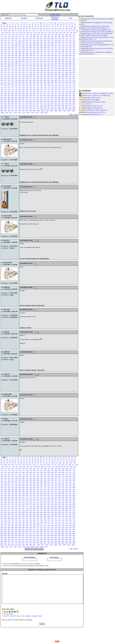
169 (70, 34)
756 (67, 88)
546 (67, 69)
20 (55, 23)
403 (5, 57)
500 (52, 65)
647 (52, 78)
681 (23, 82)
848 (20, 97)
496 (38, 65)
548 (74, 69)
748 (38, 88)
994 (16, 111)
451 (27, 61)
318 (2, 50)
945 (67, 105)
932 (20, 105)
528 (2, 69)
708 (45, 84)
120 (48, 31)
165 (56, 34)
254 (74, 42)
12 (32, 23)
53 (72, 25)
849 (23, 97)
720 (13, 86)
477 (45, 63)
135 (24, 32)
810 (34, 94)
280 (16, 46)
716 (74, 84)
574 (16, 73)
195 (13, 38)
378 (67, 53)
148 (71, 32)
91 (27, 29)
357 (67, 52)
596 (20, 74)
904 (70, 101)
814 (49, 94)
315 (67, 48)
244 (38, 42)
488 (9, 65)
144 (57, 32)
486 (2, 65)
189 (67, 36)
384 (13, 55)
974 (20, 109)
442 (70, 59)
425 (9, 59)
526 (70, 67)
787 (27, 92)
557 (31, 71)
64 (27, 27)
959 (41, 107)
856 (49, 97)
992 (9, 111)
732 (56, 86)
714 (67, 84)
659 (20, 80)
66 (32, 27)
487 (5, 65)
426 (13, 59)
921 (56, 103)
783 (13, 92)
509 (9, 67)
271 (59, 44)
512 (20, 67)
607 (59, 74)
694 (70, 82)
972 (13, 109)
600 (34, 74)
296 (74, 46)
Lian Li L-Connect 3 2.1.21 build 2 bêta (99, 96)
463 (70, 61)
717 (2, 86)
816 (56, 94)
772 (49, 90)
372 (45, 53)
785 (20, 92)
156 (23, 34)
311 (52, 48)
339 (2, 52)
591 (2, 74)
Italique (28, 616)
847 (16, 97)
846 (13, 97)
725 (31, 86)
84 (7, 29)
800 (74, 92)
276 (2, 46)
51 (66, 25)
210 (67, 38)
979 (38, 109)
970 (5, 109)
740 (9, 88)
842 (74, 95)
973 (16, 109)
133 (17, 32)
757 (70, 88)
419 (63, 57)
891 (23, 101)
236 (9, 42)
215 (9, 40)
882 (67, 99)
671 (63, 80)
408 (23, 57)
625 (49, 76)
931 (16, 105)
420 (67, 57)
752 (52, 88)
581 (41, 73)
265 (38, 44)
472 (27, 63)
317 (74, 48)
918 (45, 103)
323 (20, 50)
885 (2, 101)
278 (9, 46)
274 (70, 44)
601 (38, 74)
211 (70, 38)
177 (23, 36)
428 (20, 59)
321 (13, 50)
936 (34, 105)
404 (9, 57)
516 (34, 67)
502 (59, 65)
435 (45, 59)
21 (58, 23)
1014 (24, 113)
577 (27, 73)
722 (20, 86)
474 (34, 63)
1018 (41, 113)
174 (13, 36)
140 (42, 32)
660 (23, 80)
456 (45, 61)
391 (38, 55)
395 (52, 55)
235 (5, 42)
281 (20, 46)
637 (16, 78)
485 (74, 63)
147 (68, 32)
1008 (73, 111)
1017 (37, 113)
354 (56, 52)
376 (59, 53)
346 (27, 52)
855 (45, 97)
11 (30, 23)
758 (74, 88)
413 (41, 57)
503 (63, 65)
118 (41, 31)
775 (59, 90)
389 (31, 55)
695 (74, 82)
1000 (38, 111)
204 (45, 38)
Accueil (52, 15)
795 (56, 92)
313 (59, 48)
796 (59, 92)
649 (59, 78)
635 (9, 78)
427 (16, 59)
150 (2, 34)
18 (49, 23)
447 (13, 61)
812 (41, 94)
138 (35, 32)
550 (5, 71)
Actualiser (24, 18)
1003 (51, 111)
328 (38, 50)
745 (27, 88)
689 (52, 82)
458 (52, 61)
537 (34, 69)
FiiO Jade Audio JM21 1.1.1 (95, 114)
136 (28, 32)
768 (34, 90)
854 (41, 97)
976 (27, 109)
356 (63, 52)
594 (13, 74)
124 (62, 31)
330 (45, 50)
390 (34, 55)
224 (41, 40)
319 (5, 50)
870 (23, 99)
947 (74, 105)
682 (27, 82)
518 (41, 67)
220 (27, 40)
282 (23, 46)
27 (75, 23)
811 (38, 94)
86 (13, 29)
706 (38, 84)
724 (27, 86)
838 (59, 95)
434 (41, 59)
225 (45, 40)
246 (45, 42)
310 (49, 48)
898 (49, 101)
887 (9, 101)
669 (56, 80)
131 (10, 32)
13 (35, 23)
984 (56, 109)
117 (37, 31)
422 (74, 57)
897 (45, 101)
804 (13, 94)
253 (70, 42)
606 (56, 74)
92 (30, 29)
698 (9, 84)
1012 (15, 113)
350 (41, 52)
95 (38, 29)
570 (2, 73)
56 (4, 27)
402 (2, 57)
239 (20, 42)
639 (23, 78)
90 (24, 29)
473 (31, 63)
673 (70, 80)
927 (2, 105)
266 (41, 44)
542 (52, 69)
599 (31, 74)
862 (70, 97)
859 (59, 97)
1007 (69, 111)
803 (9, 94)
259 (16, 44)
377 (63, 53)
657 (13, 80)
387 (23, 55)
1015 (28, 113)
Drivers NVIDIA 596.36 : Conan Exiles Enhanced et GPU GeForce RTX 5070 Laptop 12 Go (94, 27)
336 (67, 50)
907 (5, 103)
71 (47, 27)
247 (49, 42)
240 (23, 42)
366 (23, 53)
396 (56, 55)
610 (70, 74)
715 (70, 84)
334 (59, 50)
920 (52, 103)
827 (20, 95)
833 (41, 95)
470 (20, 63)
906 (2, 103)
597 (23, 74)
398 (63, 55)
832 (38, 95)
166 (59, 34)
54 (75, 25)
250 (59, 42)
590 (74, 73)
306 (34, 48)
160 (38, 34)
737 (74, 86)
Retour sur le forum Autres (34, 549)
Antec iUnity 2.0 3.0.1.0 (94, 98)
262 (27, 44)
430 (27, 59)
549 (2, 71)
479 (52, 63)
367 (27, 53)
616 (16, 76)
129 (3, 32)
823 (5, 95)
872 (31, 99)
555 (23, 71)
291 (56, 46)
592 (5, 74)
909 (13, 103)
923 (63, 103)
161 (41, 34)
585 (56, 73)
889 (16, 101)
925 (70, 103)
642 (34, 78)
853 (38, 97)
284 (31, 46)
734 (63, 86)
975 (23, 109)
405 (13, 57)
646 (49, 78)
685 (38, 82)
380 (74, 53)
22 (61, 23)
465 (2, 63)
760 (5, 90)
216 (13, 40)
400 (70, 55)
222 (34, 40)
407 (20, 57)
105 (71, 29)
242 (31, 42)
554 (20, 71)
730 (49, 86)
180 (34, 36)
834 (45, 95)
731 (52, 86)
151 (5, 34)
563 (52, 71)
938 (41, 105)
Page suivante (74, 115)
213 (2, 40)
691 (59, 82)
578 (31, 73)
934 (27, 105)
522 (56, 67)
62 (21, 27)
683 (31, 82)
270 (56, 44)
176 (20, 36)
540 (45, 69)
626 (52, 76)
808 (27, 94)
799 (70, 92)
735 (67, 86)
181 (38, 36)
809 (31, 94)
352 (49, 52)
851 (31, 97)
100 (53, 29)
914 (31, 103)
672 (67, 80)
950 (9, 107)
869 (20, 99)
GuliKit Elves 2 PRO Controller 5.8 (97, 110)
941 (52, 105)
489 (13, 65)
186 (56, 36)
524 (63, 67)
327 (34, 50)
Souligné (35, 616)
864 (2, 99)
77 (64, 27)
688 (49, 82)
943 (59, 105)
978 (34, 109)
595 (16, 74)
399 (67, 55)
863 (74, 97)
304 (27, 48)
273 (67, 44)
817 (59, 94)
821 (74, 94)
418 (59, 57)
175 (16, 36)
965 (63, 107)
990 (2, 111)
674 (74, 80)
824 (9, 95)
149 (75, 32)
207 (56, 38)
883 (70, 99)
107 (2, 31)
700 (16, 84)
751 (49, 88)
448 (16, 61)
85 (10, 29)
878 (52, 99)
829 (27, 95)
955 (27, 107)
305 (31, 48)
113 (23, 31)
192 (2, 38)
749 (41, 88)
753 (56, 88)
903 (67, 101)
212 (74, 38)
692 (63, 82)
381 (2, 55)
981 (45, 109)
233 (74, 40)
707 (41, 84)
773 (52, 90)
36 (24, 25)
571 (5, 73)
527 (74, 67)
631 (70, 76)
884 (74, 99)
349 (38, 52)
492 (23, 65)
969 (2, 109)
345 (23, 52)
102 (60, 29)
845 (9, 97)
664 (38, 80)
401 (74, 55)
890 (20, 101)
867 (13, 99)
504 (67, 65)
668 (52, 80)
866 (9, 99)
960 (45, 107)
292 (59, 46)
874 (38, 99)
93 (32, 29)
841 (70, 95)
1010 (7, 113)
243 (34, 42)
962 (52, 107)
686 (41, 82)
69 (41, 27)
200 (31, 38)
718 (5, 86)
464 (74, 61)
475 (38, 63)
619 (27, 76)
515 (31, 67)
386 (20, 55)
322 (16, 50)
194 (9, 38)
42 (41, 25)
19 (52, 23)
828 (23, 95)
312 (56, 48)
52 (69, 25)
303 (23, 48)
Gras (23, 616)
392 (41, 55)
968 (74, 107)
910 (16, 103)
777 (67, 90)
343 (16, 52)
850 (27, 97)
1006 (64, 111)
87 (15, 29)
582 (45, 73)
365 (20, 53)
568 (70, 71)
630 (67, 76)
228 (56, 40)
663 (34, 80)
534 (23, 69)
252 (67, 42)
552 (13, 71)
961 (49, 107)
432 (34, 59)
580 (38, 73)
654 (2, 80)
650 (63, 78)
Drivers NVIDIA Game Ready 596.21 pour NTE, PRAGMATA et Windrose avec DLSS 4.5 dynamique (96, 31)
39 (32, 25)
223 (38, 40)
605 (52, 74)
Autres (58, 15)
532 (16, 69)
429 (23, 59)
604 (49, 74)
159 (34, 34)
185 (52, 36)
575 (20, 73)
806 (20, 94)
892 (27, 101)
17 (46, 23)
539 (41, 69)
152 (9, 34)
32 (13, 25)
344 (20, 52)
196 (16, 38)
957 (34, 107)
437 (52, 59)
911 (20, 103)
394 (49, 55)
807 (23, 94)
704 (31, 84)
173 (9, 36)
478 (49, 63)
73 (52, 27)
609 (67, 74)
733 (59, 86)
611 (74, 74)
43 (44, 25)
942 (56, 105)
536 (31, 69)
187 (59, 36)
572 (9, 73)
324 (23, 50)
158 (31, 34)
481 (59, 63)
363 (13, 53)
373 (49, 53)
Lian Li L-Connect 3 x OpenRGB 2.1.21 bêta (100, 93)
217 (16, 40)
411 (34, 57)
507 (2, 67)
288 (45, 46)
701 (20, 84)
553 (16, 71)
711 (56, 84)
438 (56, 59)
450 (23, 61)
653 (74, 78)
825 (13, 95)
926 (74, 103)
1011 (11, 113)
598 (27, 74)
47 (55, 25)
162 (45, 34)
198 (23, 38)
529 (5, 69)
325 (27, 50)
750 (45, 88)
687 (45, 82)
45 (49, 25)
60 (15, 27)
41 (38, 25)
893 (31, 101)
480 (56, 63)
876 (45, 99)
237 (13, 42)
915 (34, 103)
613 (5, 76)
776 (63, 90)
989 (74, 109)
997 (27, 111)
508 (5, 67)
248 (52, 42)
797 (63, 92)
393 (45, 55)
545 (63, 69)
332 (52, 50)
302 (20, 48)
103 (63, 29)
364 (16, 53)
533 (20, 69)
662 (31, 80)
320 (9, 50)
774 (56, 90)
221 (31, 40)
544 (59, 69)
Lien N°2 (13, 616)
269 (52, 44)
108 (5, 31)
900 (56, 101)
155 (20, 34)
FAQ (70, 18)
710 (52, 84)
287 (41, 46)
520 (49, 67)
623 (41, 76)
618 (23, 76)
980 (41, 109)
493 (27, 65)
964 (59, 107)
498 (45, 65)
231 (67, 40)
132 (14, 32)
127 (73, 31)
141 (46, 32)
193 (5, 38)
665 (41, 80)
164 (52, 34)
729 (45, 86)
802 (5, 94)
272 (63, 44)
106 (74, 29)
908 (9, 103)
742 (16, 88)
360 (2, 53)
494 (31, 65)
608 (63, 74)
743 (20, 88)
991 (5, 111)
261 (23, 44)
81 (75, 27)
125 (66, 31)
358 (70, 52)
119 (44, 31)
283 (27, 46)
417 (56, 57)
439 (59, 59)
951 (13, 107)
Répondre (8, 18)
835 (49, 95)
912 (23, 103)
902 (63, 101)
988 (70, 109)
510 (13, 67)
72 (49, 27)
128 (77, 31)
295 (70, 46)
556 (27, 71)
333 (56, 50)
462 (67, 61)
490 (16, 65)
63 (24, 27)
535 (27, 69)
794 (52, 92)
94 (35, 29)
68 (38, 27)
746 (31, 88)
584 (52, 73)
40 (35, 25)
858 (56, 97)
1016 (33, 113)
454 (38, 61)
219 (23, 40)
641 (31, 78)
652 (70, 78)
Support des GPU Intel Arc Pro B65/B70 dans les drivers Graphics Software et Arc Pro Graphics (96, 35)
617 (20, 76)
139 (39, 32)
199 (27, 38)
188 (63, 36)
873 (34, 99)
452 (31, 61)
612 (2, 76)
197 (20, 38)
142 (49, 32)
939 (45, 105)
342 (13, 52)
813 (45, 94)
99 (49, 29)
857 (52, 97)
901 (59, 101)
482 (63, 63)
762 (13, 90)
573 (13, 73)
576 (23, 73)
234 (2, 42)
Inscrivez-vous (8, 566)
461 (63, 61)
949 (5, 107)
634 (5, 78)
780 (2, 92)
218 (20, 40)
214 (5, 40)
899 (52, 101)
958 (38, 107)
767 (31, 90)
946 (70, 105)
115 (30, 31)
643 (38, 78)
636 (13, 78)
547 (70, 69)
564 (56, 71)
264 (34, 44)
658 (16, 80)
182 (41, 36)
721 (16, 86)
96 (41, 29)
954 (23, 107)
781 (5, 92)
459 (56, 61)
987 (67, 109)
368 (31, 53)
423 (2, 59)
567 (67, 71)
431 (31, 59)
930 (13, 105)
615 (13, 76)
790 (38, 92)
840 (67, 95)
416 (52, 57)
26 (72, 23)
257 (9, 44)
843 (2, 97)
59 (13, 27)
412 (38, 57)
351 (45, 52)
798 (67, 92)
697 (5, 84)
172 (5, 36)
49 (61, 25)
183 (45, 36)
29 (4, 25)
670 (59, 80)
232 (70, 40)
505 (70, 65)
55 (1, 27)
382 (5, 55)
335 (63, 50)
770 (41, 90)
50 (64, 25)
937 (38, 105)
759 (2, 90)
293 (63, 46)
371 (41, 53)
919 (49, 103)
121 (52, 31)
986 (63, 109)
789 (34, 92)
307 (38, 48)
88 (18, 29)
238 (16, 42)
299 (9, 48)
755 (63, 88)
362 (9, 53)
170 (74, 34)
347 (31, 52)
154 (16, 34)
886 (5, 101)
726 (34, 86)
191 (74, 36)
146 (64, 32)
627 (56, 76)
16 (44, 23)
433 (38, 59)
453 (34, 61)
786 (23, 92)
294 (67, 46)
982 (49, 109)
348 (34, 52)
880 (59, 99)
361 (5, 53)
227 (52, 40)
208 (59, 38)
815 (52, 94)
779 (74, 90)
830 (31, 95)
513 (23, 67)
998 (31, 111)
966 (67, 107)
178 (27, 36)
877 (49, 99)
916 (38, 103)
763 (16, 90)
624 (45, 76)
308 (41, 48)
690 (56, 82)
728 (41, 86)
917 (41, 103)
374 (52, 53)
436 (49, 59)
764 (20, 90)
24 (66, 23)
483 (67, 63)
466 (5, 63)
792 (45, 92)
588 (67, 73)
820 (70, 94)
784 (16, 92)
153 (13, 34)
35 (21, 25)
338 (74, 50)
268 (49, 44)
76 (61, 27)
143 (53, 32)
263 (31, 44)
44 (47, 25)
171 (2, 36)
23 (63, 23)
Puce (19, 616)
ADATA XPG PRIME (93, 100)
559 (38, 71)
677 (9, 82)
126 (70, 31)
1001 (42, 111)
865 (5, 99)
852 (34, 97)
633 (2, 78)
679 (16, 82)
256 (5, 44)
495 (34, 65)
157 (27, 34)
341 (9, 52)
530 (9, 69)
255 (2, 44)
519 (45, 67)
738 (2, 88)
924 (67, 103)
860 (63, 97)
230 (63, 40)
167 (63, 34)
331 (49, 50)
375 (56, 53)
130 (6, 32)
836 (52, 95)
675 (2, 82)
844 (5, 97)
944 (63, 105)
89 (21, 29)
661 (27, 80)
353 (52, 52)
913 (27, 103)
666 (45, 80)
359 (74, 52)
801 (2, 94)
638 (20, 78)
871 (27, 99)
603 (45, 74)
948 (2, 107)
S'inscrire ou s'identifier (55, 18)
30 (7, 25)
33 (15, 25)
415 (49, 57)
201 (34, 38)
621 (34, 76)
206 (52, 38)
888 (13, 101)
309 (45, 48)
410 (31, 57)
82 (1, 29)
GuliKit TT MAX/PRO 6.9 (95, 108)
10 (27, 23)
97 (44, 29)
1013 (20, 113)
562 (49, 71)
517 (38, 67)
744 (23, 88)
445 (5, 61)
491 (20, 65)
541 (49, 69)
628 (59, 76)
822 (2, 95)
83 (4, 29)
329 (41, 50)
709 (49, 84)
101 (56, 29)
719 (9, 86)
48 (58, 25)
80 (72, 27)
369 (34, 53)
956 (31, 107)
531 (13, 69)
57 (7, 27)
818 (63, 94)
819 (67, 94)
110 (13, 31)
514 (27, 67)
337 (70, 50)
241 (27, 42)
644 (41, 78)
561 (45, 71)
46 (52, 25)
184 (49, 36)
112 (20, 31)
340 (5, 52)
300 (13, 48)
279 (13, 46)
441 (67, 59)
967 (70, 107)
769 (38, 90)
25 (69, 23)
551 (9, 71)
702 (23, 84)
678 (13, 82)
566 (63, 71)
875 (41, 99)
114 (27, 31)
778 (70, 90)
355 (59, 52)
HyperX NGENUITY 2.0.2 (95, 106)
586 (59, 73)
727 (38, 86)
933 (23, 105)
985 (59, 109)
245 (41, 42)
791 (41, 92)
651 (67, 78)
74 (55, 27)
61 (18, 27)
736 (70, 86)
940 (49, 105)
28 (1, 25)
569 (74, 71)
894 (34, 101)
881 (63, 99)
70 (44, 27)
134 (21, 32)
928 (5, 105)
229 (59, 40)
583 (49, 73)
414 (45, 57)
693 (67, 82)
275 (74, 44)
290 (52, 46)
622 (38, 76)
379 (70, 53)
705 (34, 84)
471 (23, 63)
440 (63, 59)
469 (16, 63)
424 (5, 59)
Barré (40, 616)
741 (13, 88)
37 (27, 25)
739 (5, 88)
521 (52, 67)
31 (10, 25)
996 (23, 111)
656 (9, 80)
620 (31, 76)
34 (18, 25)
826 (16, 95)
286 (38, 46)
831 (34, 95)
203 (41, 38)
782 (9, 92)
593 (9, 74)
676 (5, 82)
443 (74, 59)
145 (60, 32)
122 (55, 31)
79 (69, 27)
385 (16, 55)
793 (49, 92)
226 (49, 40)
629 (63, 76)
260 (20, 44)
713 (63, 84)
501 (56, 65)
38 (30, 25)
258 (13, 44)
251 (63, 42)
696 (2, 84)
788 (31, 92)
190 (70, 36)
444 (2, 61)
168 (67, 34)
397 (59, 55)
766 (27, 90)
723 (23, 86)
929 (9, 105)
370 (38, 53)
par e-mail (22, 564)
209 (63, 38)
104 (67, 29)
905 (74, 101)
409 (27, 57)
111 (16, 31)
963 (56, 107)
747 (34, 88)
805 (16, 94)
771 (45, 90)
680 (20, 82)
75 (58, 27)
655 (5, 80)
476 (41, 63)
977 (31, 109)
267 (45, 44)
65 (30, 27)
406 (16, 57)
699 (13, 84)
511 (16, 67)
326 (31, 50)
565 (59, 71)
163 (49, 34)
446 (9, 61)
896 (41, 101)
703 (27, 84)
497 (41, 65)
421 (70, 57)
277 (5, 46)
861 (67, 97)
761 (9, 90)
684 (34, 82)
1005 (60, 111)
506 (74, 65)
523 (59, 67)
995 (20, 111)
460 (59, 61)
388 (27, 55)
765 (23, 90)
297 (2, 48)
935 (31, 105)
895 (38, 101)
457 (49, 61)
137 (31, 32)
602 (41, 74)
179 (31, 36)
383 (9, 55)
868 (16, 99)
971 (9, 109)
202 (38, 38)
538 (38, 69)
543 (56, 69)
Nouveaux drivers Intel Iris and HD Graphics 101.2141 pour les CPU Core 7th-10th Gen (96, 42)
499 (49, 65)
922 (59, 103)
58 (10, 27)
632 (74, 76)
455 (41, 61)
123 (59, 31)
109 (9, 31)
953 (20, 107)
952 (16, 107)
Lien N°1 (7, 616)
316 (70, 48)
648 (56, 78)
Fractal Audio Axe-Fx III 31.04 (96, 112)
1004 (56, 111)
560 (41, 71)
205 (49, 38)
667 (49, 80)
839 (63, 95)
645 (45, 78)
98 (47, 29)
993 (13, 111)
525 (67, 67)
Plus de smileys (8, 614)
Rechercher (39, 18)
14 (38, 23)
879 (56, 99)
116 (34, 31)
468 (13, 63)
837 (56, 95)
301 (16, 48)
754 (59, 88)
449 (20, 61)
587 (63, 73)
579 (34, 73)
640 (27, 78)
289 (49, 46)
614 (9, 76)
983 (52, 109)
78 (66, 27)
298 (5, 48)
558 (34, 71)
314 (63, 48)
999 (34, 111)
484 (70, 63)
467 (9, 63)
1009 (2, 113)
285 (34, 46)
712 (59, 84)
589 (70, 73)
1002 (47, 111)
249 (56, 42)
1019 (46, 113)
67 (35, 27)
